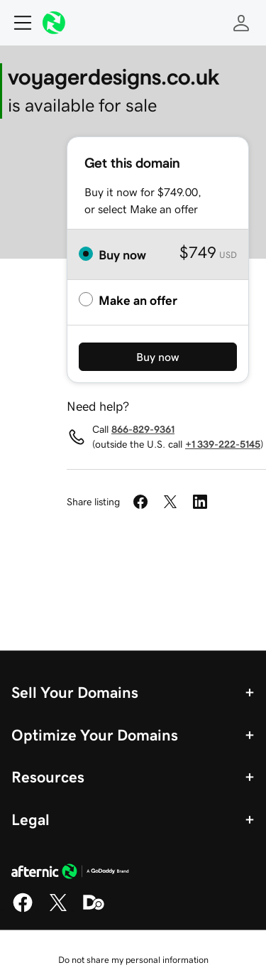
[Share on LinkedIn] (200, 502)
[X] (58, 910)
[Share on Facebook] (140, 502)
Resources (48, 777)
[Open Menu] (17, 23)
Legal (31, 819)
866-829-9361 (143, 429)
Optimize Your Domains (95, 735)
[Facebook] (23, 910)
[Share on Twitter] (170, 502)
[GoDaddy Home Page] (70, 873)
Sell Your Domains (75, 692)
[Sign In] (241, 23)
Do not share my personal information (133, 960)
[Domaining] (94, 910)
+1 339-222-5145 (223, 444)
